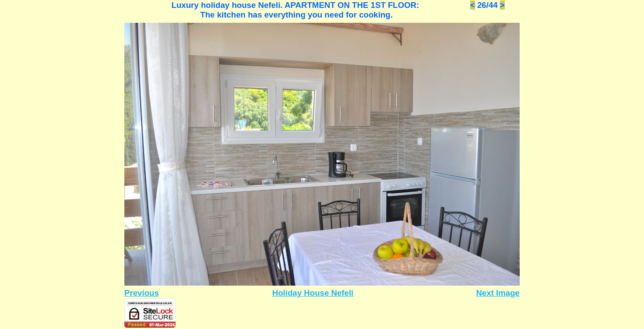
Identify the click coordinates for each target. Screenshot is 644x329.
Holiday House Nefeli (313, 293)
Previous (142, 293)
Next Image (498, 293)
